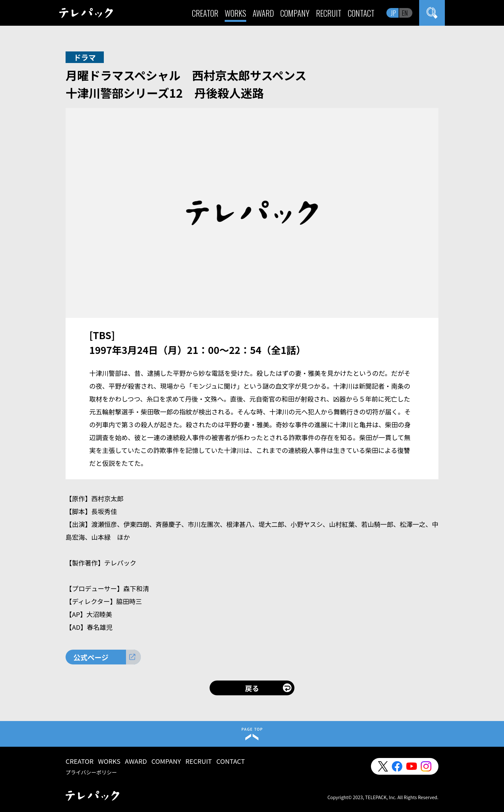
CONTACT (361, 13)
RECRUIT (329, 13)
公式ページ (91, 657)
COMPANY (295, 13)
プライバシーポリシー (91, 772)
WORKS (235, 13)
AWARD (263, 13)
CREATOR (205, 13)
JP (393, 13)
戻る (252, 688)
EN (405, 13)
